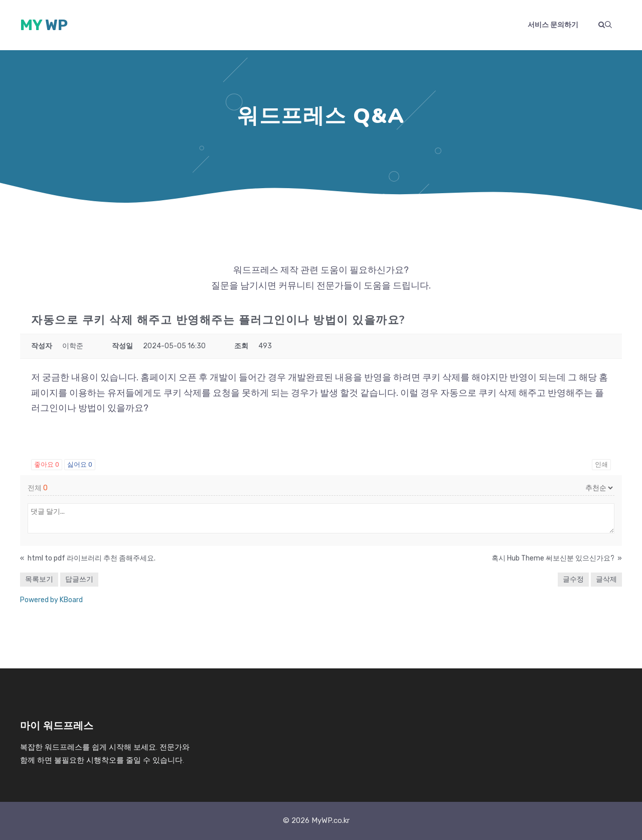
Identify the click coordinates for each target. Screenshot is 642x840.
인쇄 (601, 464)
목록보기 (39, 579)
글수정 (573, 579)
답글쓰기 (79, 579)
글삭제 (606, 579)
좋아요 (47, 464)
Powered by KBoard (51, 600)
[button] (605, 25)
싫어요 (80, 464)
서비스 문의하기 (553, 25)
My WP (44, 25)
